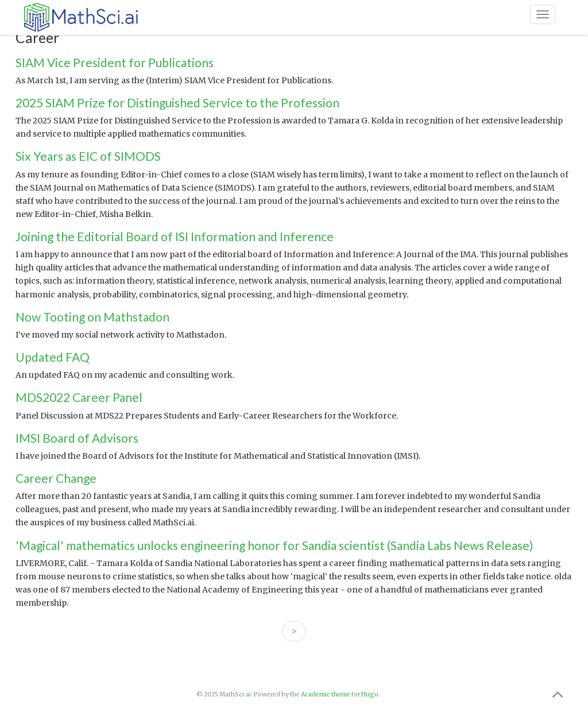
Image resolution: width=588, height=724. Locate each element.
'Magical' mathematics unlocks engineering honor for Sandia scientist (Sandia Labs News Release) (274, 545)
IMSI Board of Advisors (77, 438)
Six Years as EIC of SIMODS (88, 156)
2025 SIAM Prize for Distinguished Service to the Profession (177, 102)
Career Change (56, 478)
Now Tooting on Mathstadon (92, 317)
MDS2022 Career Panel (79, 397)
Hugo (370, 694)
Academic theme (326, 694)
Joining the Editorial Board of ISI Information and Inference (175, 236)
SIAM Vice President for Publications (115, 62)
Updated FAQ (53, 357)
